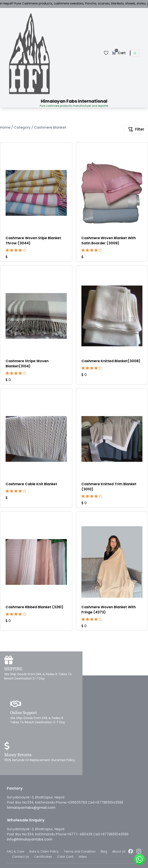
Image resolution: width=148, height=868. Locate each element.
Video (83, 857)
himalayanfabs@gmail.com (31, 808)
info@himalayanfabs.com (30, 839)
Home (6, 127)
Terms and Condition (80, 851)
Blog (104, 851)
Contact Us (21, 857)
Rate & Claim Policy (44, 851)
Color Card (65, 857)
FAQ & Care (16, 851)
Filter (136, 129)
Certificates (43, 857)
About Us (119, 851)
